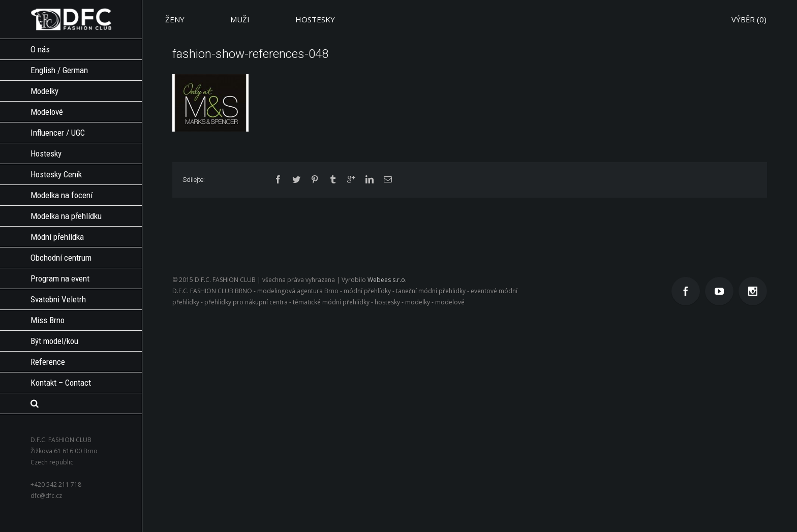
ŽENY (175, 19)
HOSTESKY (315, 19)
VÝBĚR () (749, 19)
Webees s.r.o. (387, 280)
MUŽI (240, 19)
